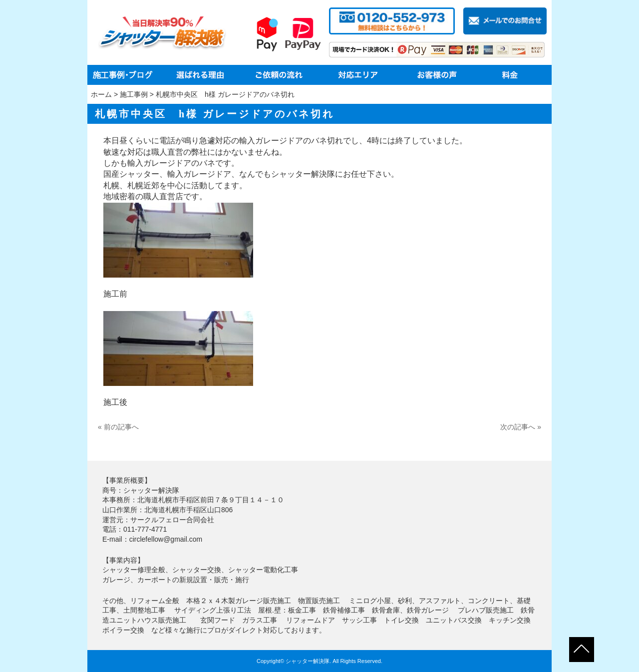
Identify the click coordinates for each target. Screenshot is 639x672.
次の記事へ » (521, 427)
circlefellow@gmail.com (166, 539)
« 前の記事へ (118, 427)
